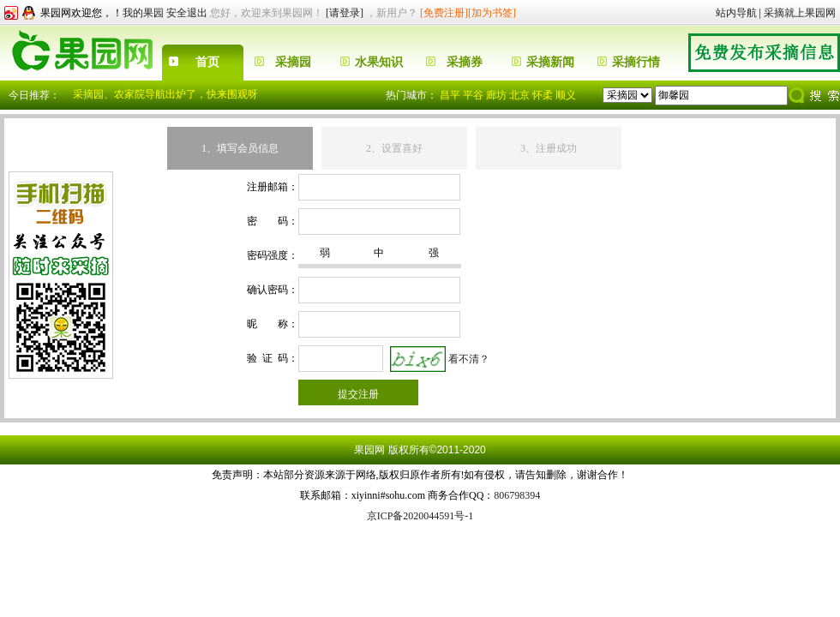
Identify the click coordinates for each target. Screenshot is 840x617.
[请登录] (345, 13)
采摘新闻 (550, 62)
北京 (519, 95)
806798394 (517, 495)
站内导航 (736, 13)
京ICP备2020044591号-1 (420, 516)
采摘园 (293, 62)
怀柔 (543, 95)
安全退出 (187, 13)
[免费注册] (444, 13)
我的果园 (143, 13)
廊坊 (496, 95)
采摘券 (465, 62)
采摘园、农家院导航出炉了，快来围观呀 (165, 94)
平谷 (473, 95)
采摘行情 (636, 62)
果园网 (369, 450)
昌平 (450, 95)
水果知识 (379, 62)
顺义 (566, 95)
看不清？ (469, 358)
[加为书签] (492, 13)
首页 (207, 62)
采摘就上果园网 (800, 13)
